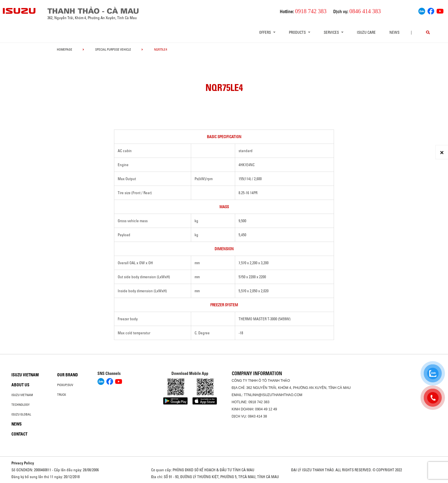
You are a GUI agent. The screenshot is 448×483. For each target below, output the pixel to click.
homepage (65, 49)
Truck (62, 395)
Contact (19, 434)
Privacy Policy (23, 463)
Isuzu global (21, 414)
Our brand (68, 375)
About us (20, 385)
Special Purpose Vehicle (113, 49)
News (394, 32)
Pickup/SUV (65, 385)
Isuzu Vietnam (25, 375)
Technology (21, 405)
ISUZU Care (366, 32)
